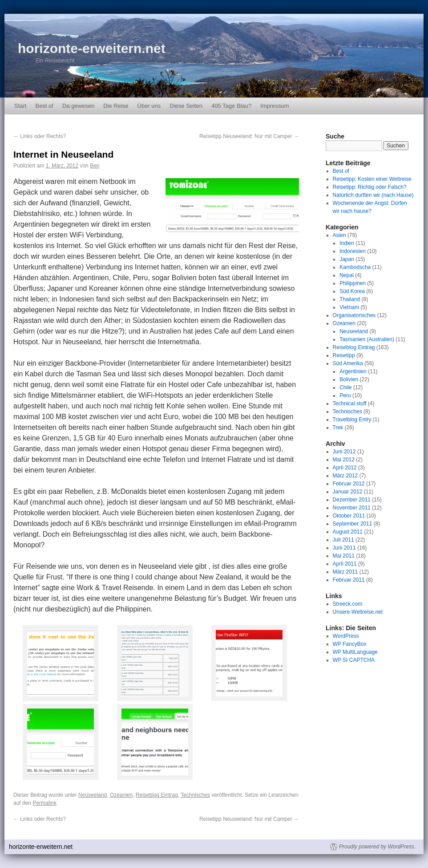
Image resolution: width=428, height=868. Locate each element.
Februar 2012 (349, 484)
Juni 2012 (344, 452)
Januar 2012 (348, 492)
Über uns (149, 106)
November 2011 (352, 508)
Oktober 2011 (349, 516)
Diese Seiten (186, 106)
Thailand (350, 299)
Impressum (275, 106)
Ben (95, 166)
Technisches (195, 795)
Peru (345, 395)
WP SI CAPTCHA (354, 660)
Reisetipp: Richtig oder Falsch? (370, 187)
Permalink (44, 803)
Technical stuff (350, 403)
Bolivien (349, 379)
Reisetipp (344, 355)
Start (20, 106)
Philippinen (353, 283)
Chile (345, 387)
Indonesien (353, 251)
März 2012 (345, 476)
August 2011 (348, 532)
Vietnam (349, 307)
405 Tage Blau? (231, 106)
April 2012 (345, 468)
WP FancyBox (350, 644)
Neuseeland (93, 795)
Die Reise (116, 106)
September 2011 (353, 524)
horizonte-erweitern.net (92, 48)
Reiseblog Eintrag (157, 795)
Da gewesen (78, 106)
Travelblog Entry (352, 420)
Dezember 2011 (352, 500)
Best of (44, 106)
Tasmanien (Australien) (367, 339)
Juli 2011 (343, 540)
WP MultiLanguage (355, 652)
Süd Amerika (348, 363)
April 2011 (345, 564)
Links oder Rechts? (40, 136)
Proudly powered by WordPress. (377, 847)
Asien (339, 235)
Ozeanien (121, 795)
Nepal (346, 275)
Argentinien (353, 371)
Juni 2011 (344, 548)
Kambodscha (355, 267)
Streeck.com (348, 604)
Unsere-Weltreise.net (358, 612)
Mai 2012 (344, 460)
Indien (347, 243)
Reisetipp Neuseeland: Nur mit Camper (249, 136)
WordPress (346, 636)
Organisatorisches (354, 315)
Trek (338, 428)
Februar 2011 (349, 580)
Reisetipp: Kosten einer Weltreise (372, 179)
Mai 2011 (344, 556)
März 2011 (345, 572)
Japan (347, 259)
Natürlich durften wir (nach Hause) (373, 195)
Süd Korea (352, 291)
